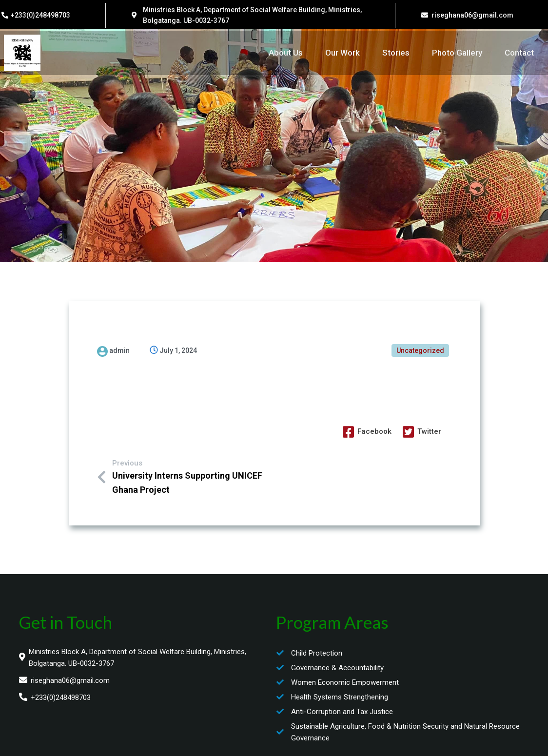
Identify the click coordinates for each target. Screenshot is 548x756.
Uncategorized (420, 349)
